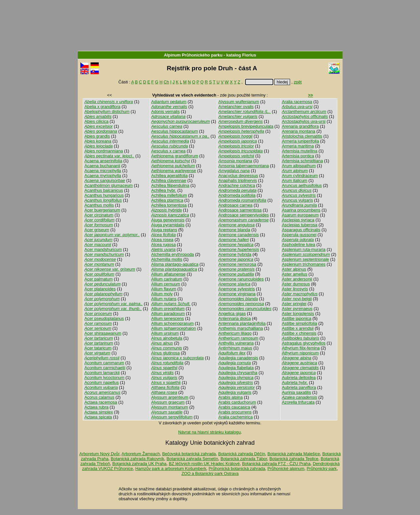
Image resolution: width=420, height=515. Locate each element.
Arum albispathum (299, 166)
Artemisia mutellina (300, 151)
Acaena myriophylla (103, 176)
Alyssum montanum (170, 407)
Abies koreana (98, 141)
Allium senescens (168, 318)
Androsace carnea (236, 205)
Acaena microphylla (103, 171)
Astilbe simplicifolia (299, 323)
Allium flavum (164, 289)
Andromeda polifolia (237, 195)
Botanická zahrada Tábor (244, 459)
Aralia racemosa (297, 102)
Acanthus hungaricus (104, 195)
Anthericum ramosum (239, 338)
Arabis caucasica (234, 407)
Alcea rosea (162, 240)
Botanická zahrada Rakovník (138, 459)
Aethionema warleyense (174, 171)
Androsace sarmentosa (240, 210)
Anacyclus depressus (238, 176)
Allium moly (162, 294)
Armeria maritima (298, 146)
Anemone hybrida (235, 254)
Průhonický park (322, 469)
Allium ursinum (165, 333)
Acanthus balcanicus (104, 190)
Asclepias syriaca (298, 220)
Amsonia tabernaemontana (244, 166)
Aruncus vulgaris (297, 200)
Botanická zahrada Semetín (192, 459)
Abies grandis (97, 136)
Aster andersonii (297, 279)
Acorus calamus (99, 397)
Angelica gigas (232, 313)
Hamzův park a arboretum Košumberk (171, 469)
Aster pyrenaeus (297, 309)
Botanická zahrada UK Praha (139, 464)
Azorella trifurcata (298, 402)
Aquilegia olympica (236, 378)
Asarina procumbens (301, 210)
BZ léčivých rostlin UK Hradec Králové (204, 464)
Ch (166, 82)
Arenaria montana (299, 131)
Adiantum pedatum (169, 102)
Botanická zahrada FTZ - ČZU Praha (276, 464)
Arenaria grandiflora (300, 126)
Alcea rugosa (164, 245)
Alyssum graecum (168, 402)
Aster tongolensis (298, 313)
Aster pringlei (294, 304)
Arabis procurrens (235, 412)
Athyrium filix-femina (301, 348)
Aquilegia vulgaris (235, 392)
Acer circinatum (99, 215)
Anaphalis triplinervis (238, 180)
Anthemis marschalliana (241, 328)
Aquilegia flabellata (236, 368)
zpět (298, 82)
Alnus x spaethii (166, 382)
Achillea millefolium (169, 195)
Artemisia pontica (298, 156)
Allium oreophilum (168, 309)
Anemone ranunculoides (241, 279)
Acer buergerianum (102, 210)
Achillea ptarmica (167, 200)
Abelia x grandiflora (102, 107)
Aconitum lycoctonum (104, 378)
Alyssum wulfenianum (239, 102)
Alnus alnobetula (167, 338)
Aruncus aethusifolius (302, 185)
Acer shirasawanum (103, 333)
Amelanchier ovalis (236, 107)
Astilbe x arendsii (298, 328)
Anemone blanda (234, 230)
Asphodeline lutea (299, 245)
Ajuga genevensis (168, 220)
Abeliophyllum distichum (107, 112)
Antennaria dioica (235, 318)
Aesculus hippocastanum (175, 131)
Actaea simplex (99, 412)
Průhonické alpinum (286, 469)
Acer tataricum (98, 348)
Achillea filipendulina (170, 185)
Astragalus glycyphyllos (304, 343)
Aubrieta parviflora (299, 387)
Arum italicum (295, 180)
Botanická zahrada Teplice (294, 459)
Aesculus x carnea (168, 151)
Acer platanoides (100, 289)
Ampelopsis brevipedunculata (246, 126)
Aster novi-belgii (297, 299)
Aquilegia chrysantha (238, 373)
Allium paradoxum (168, 313)
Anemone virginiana (237, 294)
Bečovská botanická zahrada (189, 454)
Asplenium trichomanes (304, 264)
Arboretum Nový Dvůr (99, 454)
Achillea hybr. (164, 190)
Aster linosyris (295, 289)
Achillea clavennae (169, 180)
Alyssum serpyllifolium (172, 417)
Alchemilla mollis (167, 259)
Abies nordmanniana (104, 151)
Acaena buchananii (102, 166)
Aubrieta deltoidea (299, 378)
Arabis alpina (231, 397)
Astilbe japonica (297, 318)
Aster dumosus (296, 284)
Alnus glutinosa (166, 353)
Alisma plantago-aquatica (175, 264)
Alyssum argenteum (170, 397)
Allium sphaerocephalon (174, 328)
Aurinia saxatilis (296, 392)
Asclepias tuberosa (300, 225)
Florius (249, 55)
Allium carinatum (167, 279)
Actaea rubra (96, 407)
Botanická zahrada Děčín (242, 454)
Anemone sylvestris (237, 289)
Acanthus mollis (99, 205)
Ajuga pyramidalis (168, 225)
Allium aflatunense (168, 274)
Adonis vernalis (166, 112)
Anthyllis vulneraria (236, 343)
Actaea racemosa (101, 402)
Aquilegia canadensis (238, 358)
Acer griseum (97, 230)
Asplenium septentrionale (305, 259)
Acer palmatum (98, 279)
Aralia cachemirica (236, 417)
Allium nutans (164, 299)
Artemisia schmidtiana (302, 161)
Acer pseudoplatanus (104, 318)
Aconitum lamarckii (102, 373)
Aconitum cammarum (104, 363)
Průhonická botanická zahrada (237, 469)
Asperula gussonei (299, 235)
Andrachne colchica (237, 185)
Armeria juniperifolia (300, 141)
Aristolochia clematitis (302, 136)
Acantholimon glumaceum (108, 185)
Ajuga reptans (164, 230)
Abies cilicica (96, 121)
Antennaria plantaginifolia (242, 323)
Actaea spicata (98, 417)
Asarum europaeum (300, 215)
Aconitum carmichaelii (105, 368)
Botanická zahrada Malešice (294, 454)
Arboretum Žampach (141, 454)
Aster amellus (295, 274)
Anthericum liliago (235, 333)
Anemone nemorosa (237, 264)
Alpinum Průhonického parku (193, 55)
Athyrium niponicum (300, 353)
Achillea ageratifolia (169, 176)
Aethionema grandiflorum (175, 156)
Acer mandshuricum (103, 249)
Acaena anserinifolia (103, 161)
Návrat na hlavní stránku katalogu (210, 432)
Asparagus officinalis (301, 230)
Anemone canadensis (239, 235)
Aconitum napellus (102, 382)
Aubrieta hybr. (295, 382)
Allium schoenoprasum (172, 323)
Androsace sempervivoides (244, 215)
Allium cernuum (166, 284)
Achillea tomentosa (169, 205)
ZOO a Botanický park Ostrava (210, 473)
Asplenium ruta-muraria (304, 249)
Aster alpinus (294, 269)
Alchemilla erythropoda (173, 254)
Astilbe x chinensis (299, 333)
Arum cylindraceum (300, 176)
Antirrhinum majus (235, 348)
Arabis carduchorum (237, 402)
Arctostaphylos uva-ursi (304, 121)
